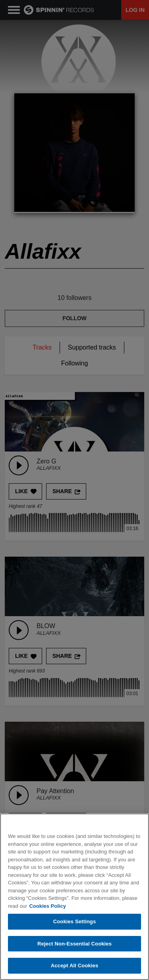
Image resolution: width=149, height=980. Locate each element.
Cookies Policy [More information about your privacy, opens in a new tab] (47, 906)
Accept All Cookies (75, 966)
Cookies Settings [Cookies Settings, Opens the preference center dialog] (75, 922)
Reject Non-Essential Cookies (74, 944)
